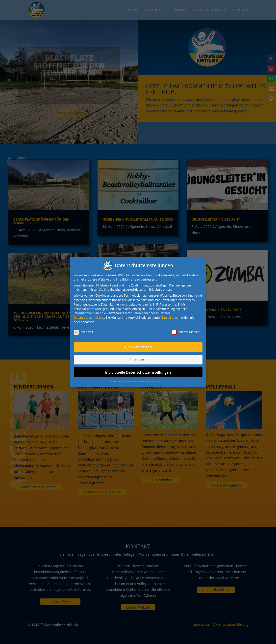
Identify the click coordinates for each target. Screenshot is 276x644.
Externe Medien (186, 331)
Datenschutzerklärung (89, 317)
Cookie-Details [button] (118, 380)
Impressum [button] (160, 380)
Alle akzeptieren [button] (138, 346)
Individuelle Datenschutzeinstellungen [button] (138, 371)
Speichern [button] (138, 359)
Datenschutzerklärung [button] (140, 380)
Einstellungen (171, 317)
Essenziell (83, 331)
